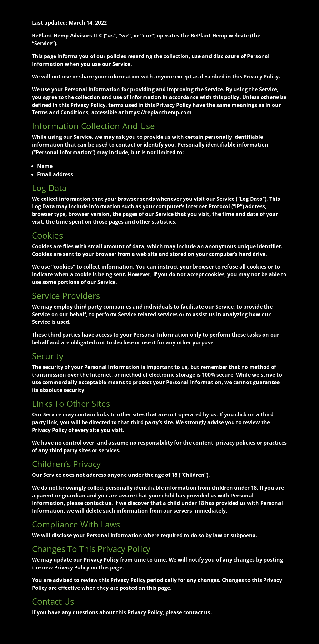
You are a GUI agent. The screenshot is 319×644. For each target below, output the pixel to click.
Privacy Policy (139, 640)
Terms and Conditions (173, 640)
